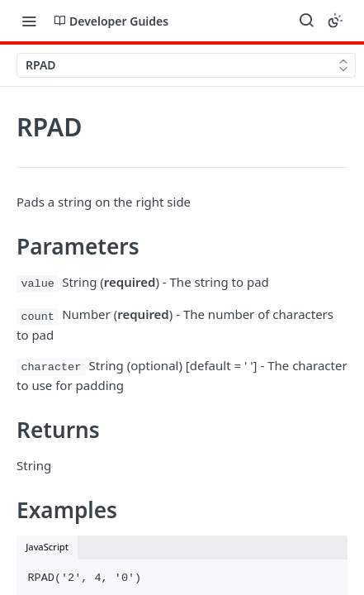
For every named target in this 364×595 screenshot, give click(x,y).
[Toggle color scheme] (335, 21)
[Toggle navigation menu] (29, 21)
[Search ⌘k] (306, 21)
